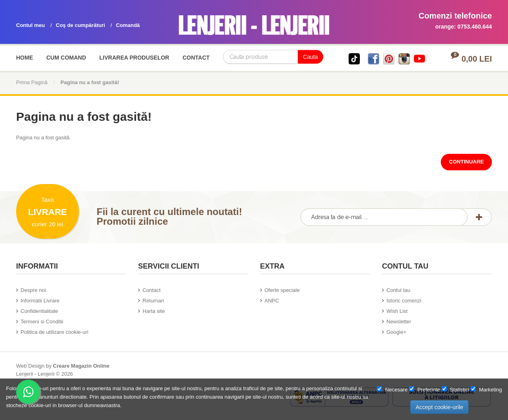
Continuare (466, 162)
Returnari (153, 301)
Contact (152, 290)
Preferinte (424, 389)
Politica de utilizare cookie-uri (54, 332)
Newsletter (399, 322)
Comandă (128, 25)
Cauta (311, 57)
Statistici (455, 389)
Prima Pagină (32, 82)
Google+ (396, 332)
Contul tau (398, 290)
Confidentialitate (39, 311)
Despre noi (33, 290)
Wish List (397, 311)
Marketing (486, 389)
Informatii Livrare (40, 301)
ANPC (272, 301)
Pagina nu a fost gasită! (90, 82)
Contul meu (31, 25)
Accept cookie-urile (439, 407)
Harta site (154, 311)
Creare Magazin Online (81, 366)
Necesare (392, 389)
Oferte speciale (282, 290)
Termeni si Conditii (42, 322)
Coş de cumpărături (81, 25)
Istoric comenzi (404, 301)
